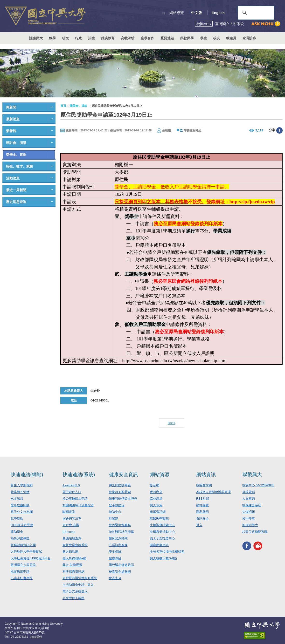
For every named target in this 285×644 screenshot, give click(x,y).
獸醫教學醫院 (159, 519)
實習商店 (156, 492)
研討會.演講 (71, 525)
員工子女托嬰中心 (162, 538)
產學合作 (147, 38)
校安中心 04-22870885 (258, 485)
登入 (199, 525)
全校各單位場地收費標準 (167, 552)
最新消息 (13, 119)
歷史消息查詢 (16, 202)
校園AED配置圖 (120, 492)
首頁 (63, 106)
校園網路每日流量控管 (78, 505)
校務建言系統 (252, 505)
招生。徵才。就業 (20, 166)
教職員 (231, 38)
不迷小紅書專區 (22, 578)
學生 (203, 38)
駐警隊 (114, 519)
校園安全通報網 (120, 572)
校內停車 (249, 519)
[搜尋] (255, 13)
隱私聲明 (202, 512)
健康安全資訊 (124, 475)
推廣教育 (108, 38)
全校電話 (249, 492)
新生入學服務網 (22, 485)
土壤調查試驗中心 (162, 525)
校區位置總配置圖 (255, 532)
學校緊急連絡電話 (121, 565)
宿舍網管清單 (72, 519)
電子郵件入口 (72, 492)
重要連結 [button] (167, 38)
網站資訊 (206, 475)
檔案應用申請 (20, 572)
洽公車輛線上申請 (75, 498)
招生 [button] (91, 38)
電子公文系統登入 (75, 591)
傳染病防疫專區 (120, 485)
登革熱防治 (117, 505)
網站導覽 (177, 13)
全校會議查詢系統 (75, 545)
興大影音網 (258, 546)
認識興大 (36, 38)
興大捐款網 (70, 552)
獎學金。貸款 (16, 155)
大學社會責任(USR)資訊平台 (31, 558)
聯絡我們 (36, 637)
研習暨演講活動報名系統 (80, 578)
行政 (78, 38)
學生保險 (115, 552)
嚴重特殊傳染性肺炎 (123, 498)
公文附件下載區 (73, 598)
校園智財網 (204, 485)
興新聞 (11, 107)
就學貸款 (17, 519)
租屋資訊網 (158, 512)
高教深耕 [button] (128, 38)
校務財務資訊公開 (23, 545)
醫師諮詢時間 (118, 538)
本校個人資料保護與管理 (213, 492)
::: (163, 13)
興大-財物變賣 (72, 565)
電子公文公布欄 (22, 512)
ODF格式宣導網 (22, 525)
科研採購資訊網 (73, 572)
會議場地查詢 (72, 538)
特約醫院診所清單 (121, 532)
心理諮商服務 (118, 545)
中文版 (197, 13)
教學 (52, 38)
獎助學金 (17, 532)
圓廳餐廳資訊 (159, 545)
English (218, 13)
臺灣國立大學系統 (23, 565)
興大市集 (156, 505)
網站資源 (160, 475)
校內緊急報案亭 (120, 525)
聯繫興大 (252, 475)
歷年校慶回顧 (20, 505)
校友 (216, 38)
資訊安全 (202, 519)
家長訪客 (249, 38)
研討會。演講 (16, 143)
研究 (65, 38)
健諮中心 (115, 512)
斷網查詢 (69, 512)
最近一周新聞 (16, 190)
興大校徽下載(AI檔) (163, 558)
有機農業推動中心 (162, 532)
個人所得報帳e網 (74, 558)
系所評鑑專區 (20, 538)
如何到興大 (250, 525)
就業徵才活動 (20, 492)
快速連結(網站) (27, 475)
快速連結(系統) (79, 475)
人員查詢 (249, 498)
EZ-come (69, 532)
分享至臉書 (279, 130)
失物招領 (249, 512)
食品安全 (115, 578)
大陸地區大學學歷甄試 (26, 552)
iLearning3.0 (71, 485)
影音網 (155, 485)
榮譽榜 (11, 131)
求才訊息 (17, 498)
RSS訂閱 (203, 498)
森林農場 (156, 498)
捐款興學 (187, 38)
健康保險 (115, 558)
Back (171, 423)
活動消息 (13, 178)
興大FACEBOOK (247, 546)
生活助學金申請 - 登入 (78, 585)
